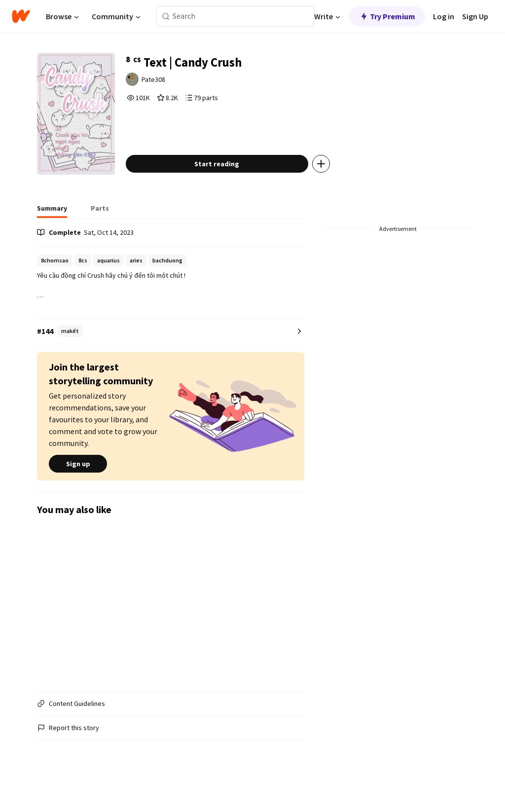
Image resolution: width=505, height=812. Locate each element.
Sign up (78, 484)
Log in (444, 16)
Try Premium (387, 16)
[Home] (21, 16)
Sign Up (475, 16)
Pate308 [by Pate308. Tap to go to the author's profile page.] (170, 82)
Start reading (232, 185)
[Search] (166, 17)
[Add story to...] (336, 185)
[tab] (52, 232)
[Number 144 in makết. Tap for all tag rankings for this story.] (171, 352)
